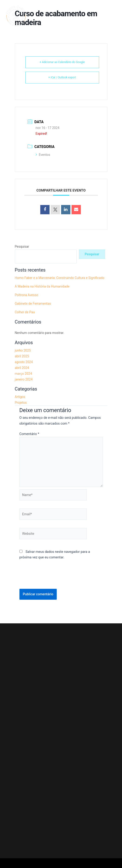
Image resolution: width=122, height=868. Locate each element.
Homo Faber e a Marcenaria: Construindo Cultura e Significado (60, 278)
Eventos (43, 155)
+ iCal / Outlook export (62, 77)
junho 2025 (23, 350)
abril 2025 (22, 356)
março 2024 (23, 374)
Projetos (21, 403)
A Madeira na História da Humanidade (42, 286)
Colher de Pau (25, 312)
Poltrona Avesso (27, 295)
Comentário (29, 434)
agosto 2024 (24, 362)
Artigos (20, 397)
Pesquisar (22, 247)
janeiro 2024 (24, 379)
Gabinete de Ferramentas (33, 304)
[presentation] (55, 577)
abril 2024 (22, 368)
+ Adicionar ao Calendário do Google (62, 62)
